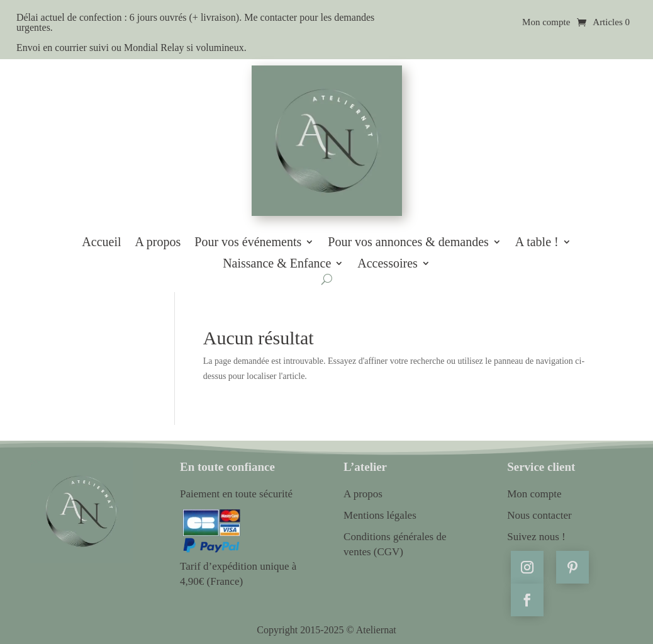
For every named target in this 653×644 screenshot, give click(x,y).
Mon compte (546, 22)
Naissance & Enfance (277, 264)
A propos (158, 242)
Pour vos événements (248, 242)
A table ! (537, 242)
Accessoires (388, 264)
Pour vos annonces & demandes (408, 242)
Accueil (101, 242)
